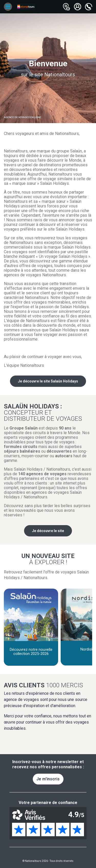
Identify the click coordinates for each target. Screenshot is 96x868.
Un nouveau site (48, 559)
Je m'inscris (48, 779)
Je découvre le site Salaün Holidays (48, 381)
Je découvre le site (48, 531)
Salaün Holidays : (48, 412)
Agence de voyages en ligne (23, 117)
